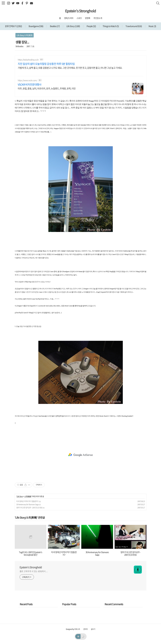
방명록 (88, 18)
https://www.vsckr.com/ (27, 80)
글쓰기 (93, 629)
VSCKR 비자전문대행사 (30, 85)
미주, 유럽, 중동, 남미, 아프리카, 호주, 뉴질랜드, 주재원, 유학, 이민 (47, 88)
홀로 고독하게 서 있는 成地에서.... (34, 571)
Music (152, 26)
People (91, 26)
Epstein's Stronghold (80, 11)
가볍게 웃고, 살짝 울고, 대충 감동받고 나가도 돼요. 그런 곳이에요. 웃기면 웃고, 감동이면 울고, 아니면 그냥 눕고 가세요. (70, 68)
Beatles (55, 26)
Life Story (73, 26)
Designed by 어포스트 (73, 629)
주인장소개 (98, 18)
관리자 (85, 629)
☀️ (78, 636)
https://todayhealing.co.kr (28, 60)
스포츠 (79, 18)
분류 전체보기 (13, 26)
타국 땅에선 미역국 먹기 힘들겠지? (27, 501)
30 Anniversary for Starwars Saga (27, 504)
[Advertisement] (81, 455)
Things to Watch (111, 26)
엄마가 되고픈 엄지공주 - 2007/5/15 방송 (29, 508)
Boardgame (36, 26)
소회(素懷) (28, 496)
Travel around (134, 26)
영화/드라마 (69, 18)
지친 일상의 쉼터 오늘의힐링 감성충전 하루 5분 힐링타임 (46, 64)
